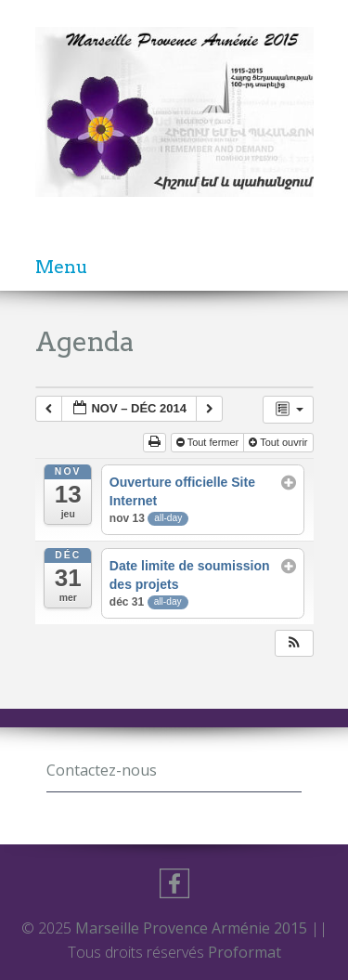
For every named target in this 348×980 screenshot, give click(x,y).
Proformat (245, 952)
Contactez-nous (102, 770)
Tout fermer (208, 442)
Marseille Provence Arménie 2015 (193, 928)
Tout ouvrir (278, 442)
